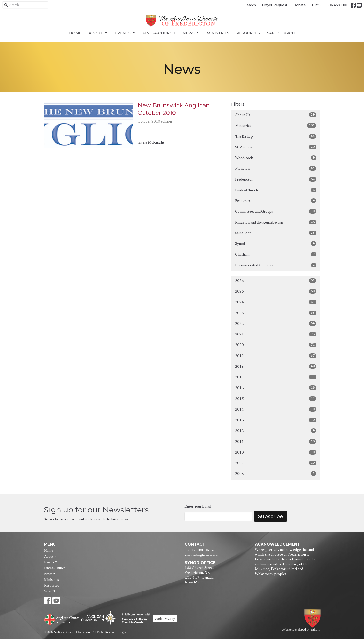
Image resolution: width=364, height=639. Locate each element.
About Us (276, 115)
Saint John (276, 233)
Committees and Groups (276, 211)
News (191, 33)
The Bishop (276, 136)
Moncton (276, 168)
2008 (276, 474)
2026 (276, 281)
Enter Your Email (198, 507)
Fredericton (276, 179)
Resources (248, 33)
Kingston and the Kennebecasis (276, 222)
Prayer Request (275, 5)
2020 (276, 345)
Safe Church (281, 33)
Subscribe (271, 516)
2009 (276, 463)
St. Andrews (276, 147)
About (98, 33)
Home (75, 33)
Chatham (276, 254)
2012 (276, 431)
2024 (276, 302)
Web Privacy (165, 619)
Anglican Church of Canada (62, 619)
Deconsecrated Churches (276, 265)
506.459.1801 (337, 5)
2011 (276, 442)
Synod (276, 244)
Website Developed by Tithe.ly (301, 630)
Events (125, 33)
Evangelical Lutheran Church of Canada (134, 619)
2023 (276, 313)
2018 (276, 366)
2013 (276, 420)
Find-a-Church (159, 33)
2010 (276, 452)
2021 (276, 334)
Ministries (218, 33)
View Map (193, 583)
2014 (276, 409)
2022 (276, 323)
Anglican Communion (99, 618)
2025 (276, 291)
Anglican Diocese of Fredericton (313, 619)
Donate (300, 5)
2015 (276, 399)
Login (122, 632)
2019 (276, 356)
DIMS (316, 5)
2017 (276, 377)
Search (250, 5)
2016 (276, 388)
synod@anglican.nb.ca (201, 555)
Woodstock (276, 158)
